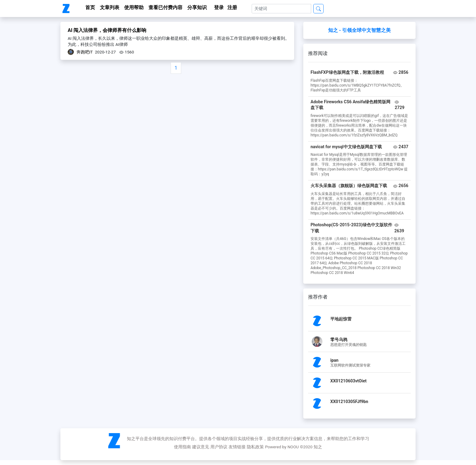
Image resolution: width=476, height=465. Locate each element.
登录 (219, 7)
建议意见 (201, 447)
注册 (232, 7)
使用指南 (182, 447)
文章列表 (110, 7)
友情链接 (237, 447)
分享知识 (197, 7)
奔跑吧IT (85, 52)
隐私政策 (255, 447)
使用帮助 (134, 7)
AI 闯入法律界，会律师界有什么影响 (107, 30)
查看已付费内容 (165, 7)
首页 (90, 7)
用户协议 (219, 447)
